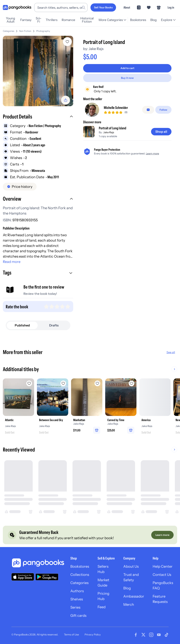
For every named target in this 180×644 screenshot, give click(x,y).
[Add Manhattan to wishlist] (97, 383)
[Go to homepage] (17, 8)
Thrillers (52, 20)
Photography (43, 31)
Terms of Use (71, 635)
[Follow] (163, 110)
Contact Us (162, 575)
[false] (148, 110)
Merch (129, 605)
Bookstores (138, 20)
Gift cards (78, 616)
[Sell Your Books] (103, 7)
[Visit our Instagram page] (151, 635)
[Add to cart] (127, 68)
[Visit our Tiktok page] (166, 635)
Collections (80, 575)
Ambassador (134, 596)
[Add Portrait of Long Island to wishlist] (67, 42)
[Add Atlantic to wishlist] (29, 383)
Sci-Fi (39, 20)
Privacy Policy (93, 635)
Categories (9, 31)
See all (171, 352)
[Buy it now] (127, 78)
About (127, 7)
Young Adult (10, 20)
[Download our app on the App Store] (23, 577)
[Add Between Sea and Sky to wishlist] (63, 383)
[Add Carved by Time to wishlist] (131, 383)
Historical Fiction (87, 20)
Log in (171, 7)
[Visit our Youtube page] (159, 635)
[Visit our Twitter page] (143, 635)
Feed (102, 607)
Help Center (163, 566)
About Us (131, 566)
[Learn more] (162, 535)
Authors (77, 591)
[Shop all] (161, 132)
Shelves (77, 599)
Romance (68, 20)
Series (75, 607)
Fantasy (26, 20)
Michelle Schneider (116, 108)
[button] (38, 117)
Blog (154, 20)
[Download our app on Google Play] (47, 577)
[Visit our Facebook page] (136, 635)
